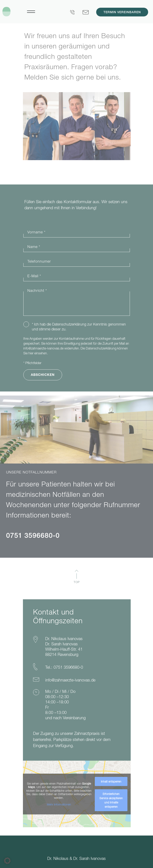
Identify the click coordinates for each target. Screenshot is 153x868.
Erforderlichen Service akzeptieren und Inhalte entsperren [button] (111, 800)
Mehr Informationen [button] (59, 804)
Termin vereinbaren (122, 12)
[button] (7, 861)
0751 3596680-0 (33, 536)
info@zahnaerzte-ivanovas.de (43, 348)
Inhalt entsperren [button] (111, 781)
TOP (77, 582)
